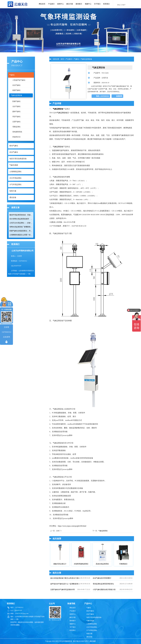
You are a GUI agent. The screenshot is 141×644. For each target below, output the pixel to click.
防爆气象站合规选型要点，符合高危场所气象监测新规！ (21, 231)
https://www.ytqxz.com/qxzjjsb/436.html (72, 526)
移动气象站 (90, 611)
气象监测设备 (58, 109)
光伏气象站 (16, 106)
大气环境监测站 (92, 630)
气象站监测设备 (16, 95)
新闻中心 (61, 4)
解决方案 (70, 4)
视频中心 (88, 4)
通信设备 (89, 637)
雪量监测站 (16, 127)
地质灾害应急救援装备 (94, 617)
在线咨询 (119, 96)
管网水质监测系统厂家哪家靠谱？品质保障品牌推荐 (21, 227)
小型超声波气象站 (19, 80)
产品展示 (51, 4)
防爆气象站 (16, 101)
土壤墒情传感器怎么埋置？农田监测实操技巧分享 (21, 235)
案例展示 (79, 4)
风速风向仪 (16, 137)
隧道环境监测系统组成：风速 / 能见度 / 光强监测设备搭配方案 (21, 215)
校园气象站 (16, 90)
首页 (62, 59)
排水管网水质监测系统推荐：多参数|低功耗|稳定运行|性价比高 (21, 219)
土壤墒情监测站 (92, 624)
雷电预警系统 (17, 132)
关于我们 (97, 4)
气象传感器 (90, 621)
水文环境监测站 (92, 627)
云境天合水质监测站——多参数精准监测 (21, 223)
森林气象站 (16, 112)
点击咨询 (6, 337)
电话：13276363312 (103, 96)
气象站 (76, 59)
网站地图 (93, 641)
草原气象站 (16, 117)
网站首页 (42, 4)
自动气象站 (16, 85)
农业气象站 (90, 614)
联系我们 (106, 4)
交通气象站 (16, 122)
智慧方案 (89, 634)
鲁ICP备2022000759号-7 (81, 641)
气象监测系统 (103, 531)
